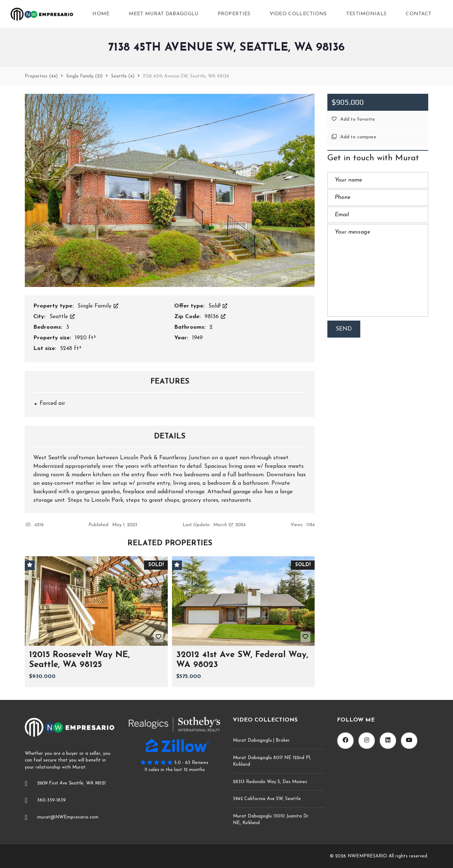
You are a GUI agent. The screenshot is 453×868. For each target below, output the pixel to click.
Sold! (218, 306)
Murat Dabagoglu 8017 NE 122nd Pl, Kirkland (272, 761)
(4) (123, 76)
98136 (215, 317)
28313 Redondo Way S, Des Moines (270, 782)
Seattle (62, 317)
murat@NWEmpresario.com (68, 817)
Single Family (98, 306)
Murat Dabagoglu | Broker (261, 740)
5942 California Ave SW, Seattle (267, 799)
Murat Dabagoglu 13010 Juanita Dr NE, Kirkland (271, 820)
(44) (41, 76)
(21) (84, 76)
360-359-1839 (51, 800)
